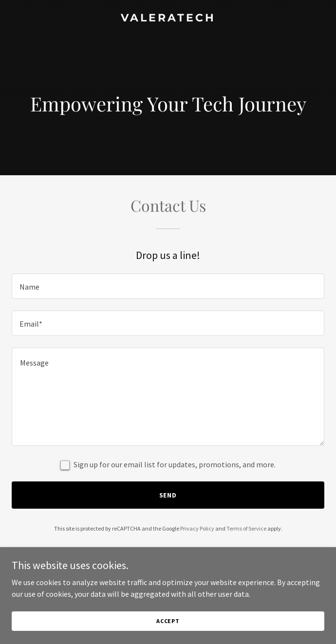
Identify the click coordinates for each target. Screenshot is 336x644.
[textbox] (168, 286)
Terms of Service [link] (246, 528)
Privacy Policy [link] (197, 528)
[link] (168, 18)
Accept (168, 628)
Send (168, 495)
